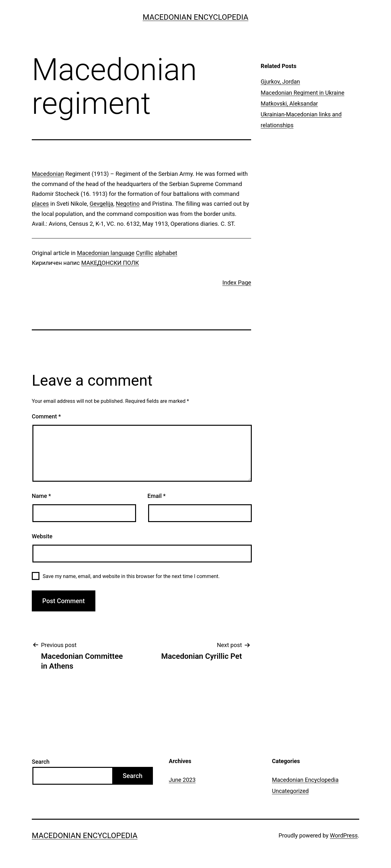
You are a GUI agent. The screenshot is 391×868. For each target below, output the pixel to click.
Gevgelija (101, 204)
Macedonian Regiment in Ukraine (302, 93)
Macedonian (48, 174)
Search (41, 762)
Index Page (237, 282)
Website (42, 536)
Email (157, 496)
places (40, 204)
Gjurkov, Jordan (280, 82)
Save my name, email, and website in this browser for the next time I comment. (131, 576)
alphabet (166, 253)
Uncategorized (291, 791)
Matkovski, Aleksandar (289, 103)
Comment (46, 416)
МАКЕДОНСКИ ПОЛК (110, 263)
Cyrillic (145, 253)
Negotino (128, 204)
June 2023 (182, 780)
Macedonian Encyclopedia (195, 17)
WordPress (344, 835)
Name (41, 496)
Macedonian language (106, 253)
